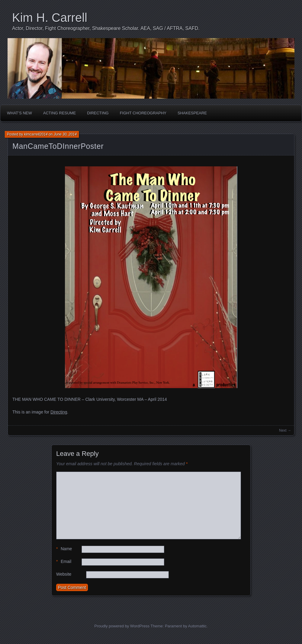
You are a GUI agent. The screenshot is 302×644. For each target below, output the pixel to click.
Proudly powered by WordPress (122, 626)
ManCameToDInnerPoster (58, 146)
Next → (285, 430)
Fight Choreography (143, 113)
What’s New (19, 113)
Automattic (197, 626)
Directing (98, 113)
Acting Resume (59, 113)
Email (64, 562)
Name (64, 549)
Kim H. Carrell (50, 18)
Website (64, 574)
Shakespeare (192, 113)
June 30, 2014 (65, 134)
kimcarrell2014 (36, 134)
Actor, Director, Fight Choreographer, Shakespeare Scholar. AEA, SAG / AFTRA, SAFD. (106, 28)
